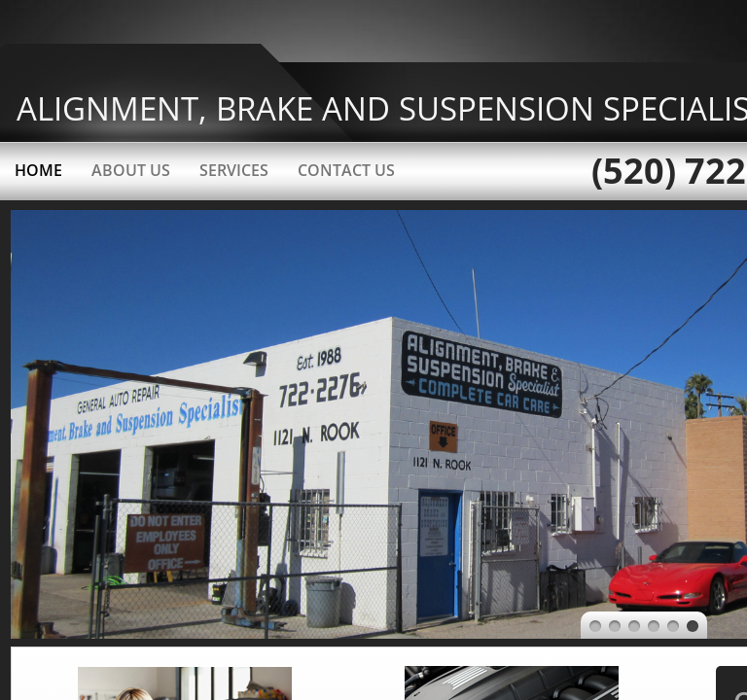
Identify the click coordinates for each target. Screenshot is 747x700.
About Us (131, 170)
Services (234, 170)
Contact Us (346, 170)
